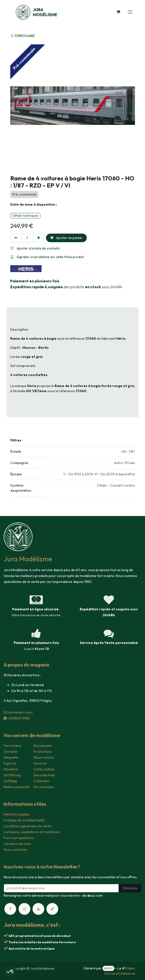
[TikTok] (52, 909)
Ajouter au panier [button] (66, 238)
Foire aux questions (19, 838)
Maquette (11, 757)
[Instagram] (24, 909)
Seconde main (44, 775)
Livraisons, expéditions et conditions (32, 832)
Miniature (11, 769)
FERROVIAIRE (23, 36)
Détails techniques (25, 216)
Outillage (11, 781)
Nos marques (44, 787)
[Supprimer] (16, 238)
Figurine (10, 763)
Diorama (10, 752)
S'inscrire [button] (130, 888)
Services (40, 763)
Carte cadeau (44, 769)
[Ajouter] (39, 238)
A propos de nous (17, 844)
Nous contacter (16, 850)
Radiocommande (17, 787)
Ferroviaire (12, 746)
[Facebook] (10, 909)
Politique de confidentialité (24, 820)
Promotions (43, 752)
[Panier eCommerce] (118, 12)
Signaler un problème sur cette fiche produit (47, 257)
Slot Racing (12, 775)
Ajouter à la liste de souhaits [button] (35, 248)
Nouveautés (43, 746)
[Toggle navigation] (130, 12)
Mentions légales (17, 814)
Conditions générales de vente (28, 826)
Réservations (44, 757)
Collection (41, 781)
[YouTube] (38, 909)
